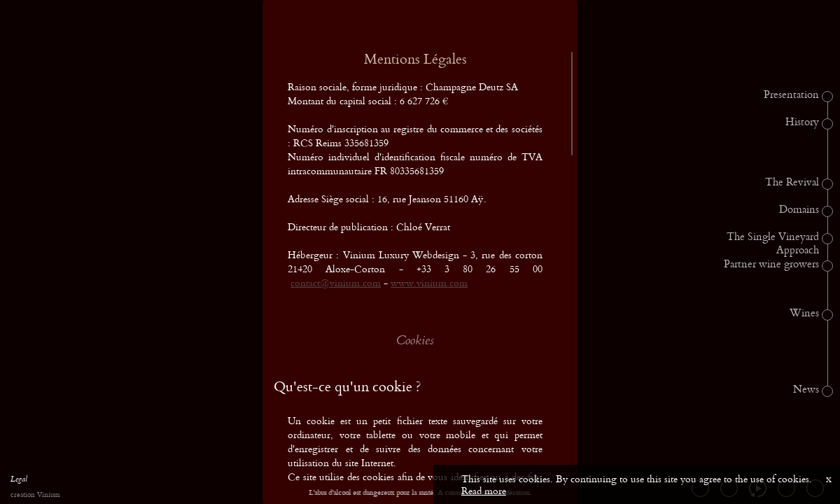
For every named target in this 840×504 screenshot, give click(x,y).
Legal (19, 481)
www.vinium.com (429, 282)
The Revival (792, 183)
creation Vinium (35, 495)
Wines (804, 314)
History (802, 122)
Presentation (791, 95)
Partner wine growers (771, 265)
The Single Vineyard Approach (773, 244)
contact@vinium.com (336, 282)
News (806, 390)
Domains (799, 210)
